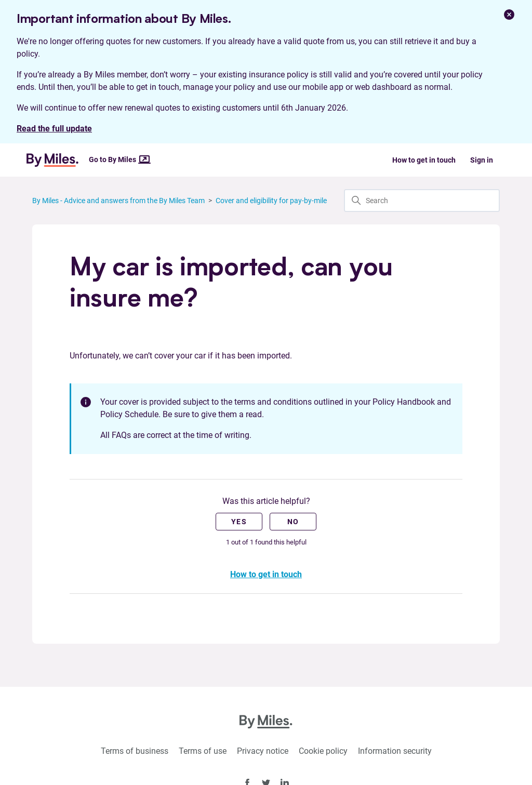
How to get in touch (424, 160)
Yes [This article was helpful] (239, 522)
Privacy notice (263, 751)
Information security (395, 751)
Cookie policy (323, 751)
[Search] (422, 201)
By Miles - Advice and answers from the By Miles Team (118, 201)
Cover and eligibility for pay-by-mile (271, 201)
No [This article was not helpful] (293, 522)
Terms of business (135, 751)
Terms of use (203, 751)
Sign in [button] (482, 160)
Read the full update (54, 129)
